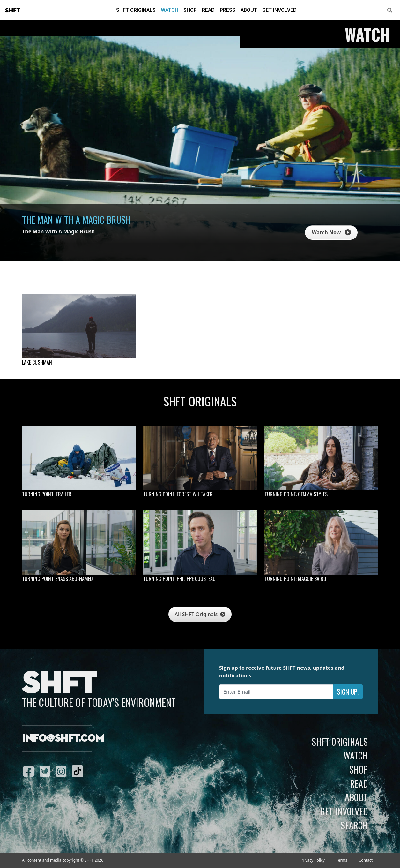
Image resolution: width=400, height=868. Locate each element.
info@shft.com (63, 739)
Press (228, 10)
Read (208, 10)
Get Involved (279, 10)
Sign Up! (348, 692)
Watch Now (331, 232)
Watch (170, 10)
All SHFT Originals (200, 614)
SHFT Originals (136, 10)
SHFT (13, 11)
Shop (190, 10)
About (249, 10)
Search (354, 825)
